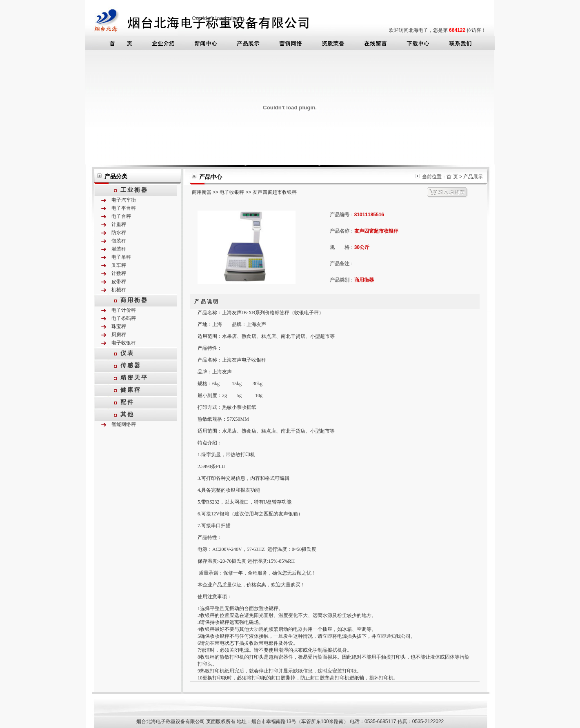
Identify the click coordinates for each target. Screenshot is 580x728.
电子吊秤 (121, 257)
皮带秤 (119, 282)
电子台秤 (121, 216)
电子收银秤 (124, 343)
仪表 (127, 353)
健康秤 (131, 390)
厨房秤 (119, 335)
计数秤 (119, 273)
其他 (127, 414)
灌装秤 (119, 249)
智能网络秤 (124, 424)
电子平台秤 (124, 208)
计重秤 (119, 224)
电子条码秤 (124, 318)
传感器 (131, 365)
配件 (127, 402)
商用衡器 (134, 300)
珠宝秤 (119, 326)
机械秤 (119, 290)
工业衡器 (134, 190)
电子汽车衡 (124, 200)
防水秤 (119, 233)
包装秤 (119, 241)
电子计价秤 (124, 310)
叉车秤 (119, 265)
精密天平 (134, 377)
